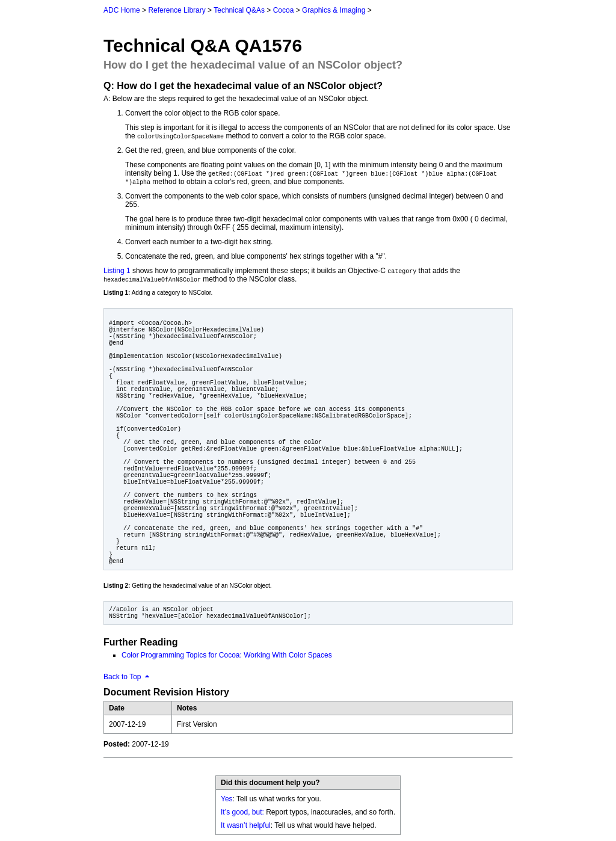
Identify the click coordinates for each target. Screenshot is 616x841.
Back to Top (122, 677)
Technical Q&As (239, 10)
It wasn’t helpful (246, 825)
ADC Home (122, 10)
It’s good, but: (242, 812)
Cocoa (284, 10)
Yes (227, 799)
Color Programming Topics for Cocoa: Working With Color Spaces (227, 655)
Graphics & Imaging (334, 10)
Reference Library (177, 10)
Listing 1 (117, 271)
